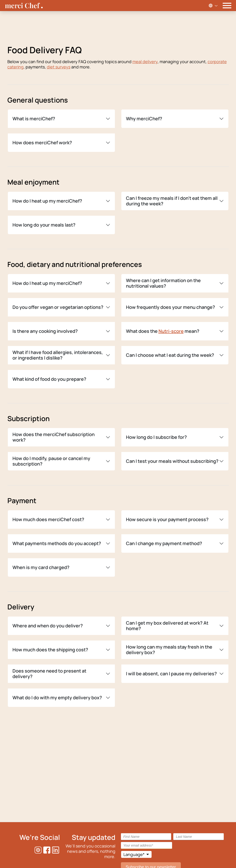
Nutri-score (171, 331)
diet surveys (59, 67)
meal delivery (145, 62)
